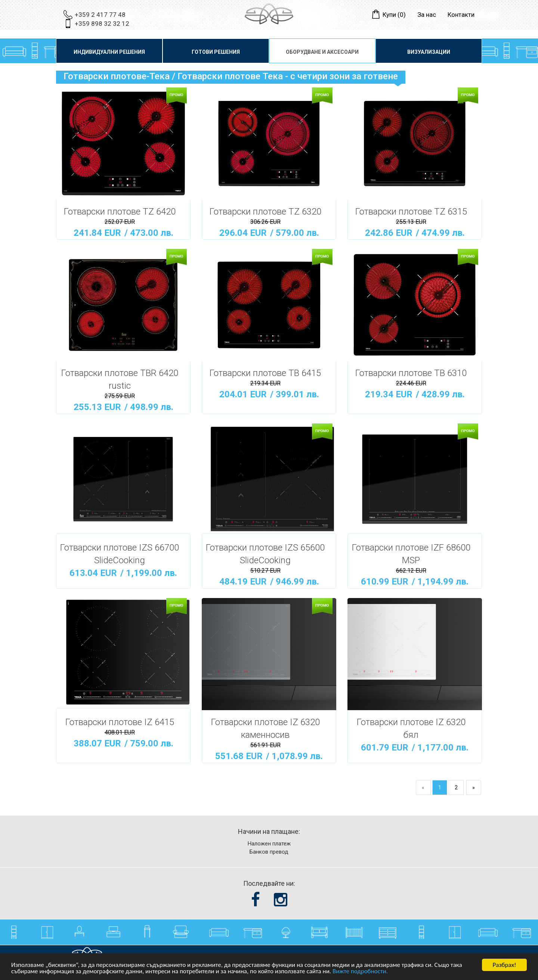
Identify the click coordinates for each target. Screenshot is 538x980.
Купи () (394, 15)
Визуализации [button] (429, 52)
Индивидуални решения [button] (109, 52)
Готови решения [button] (216, 52)
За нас (427, 15)
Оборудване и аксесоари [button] (322, 52)
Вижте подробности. (360, 972)
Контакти (461, 15)
